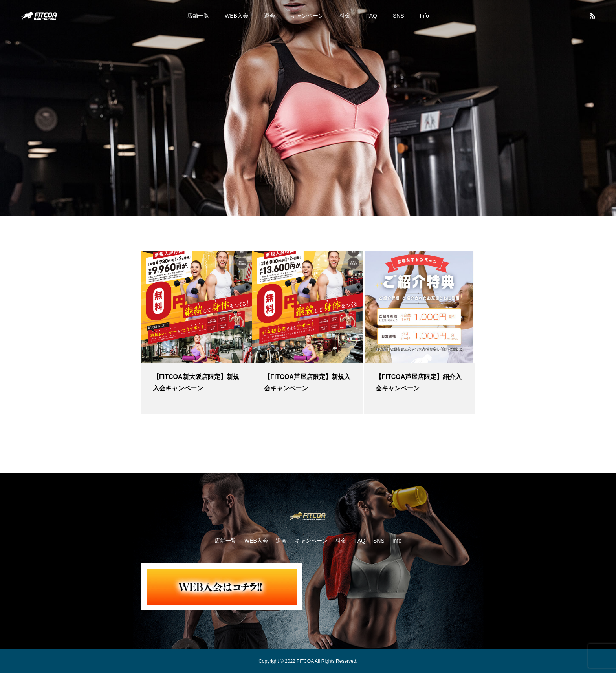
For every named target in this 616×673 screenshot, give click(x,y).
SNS (399, 16)
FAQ (372, 16)
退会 (269, 16)
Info (424, 16)
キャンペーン (307, 16)
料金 (345, 16)
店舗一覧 (198, 16)
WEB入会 (236, 16)
